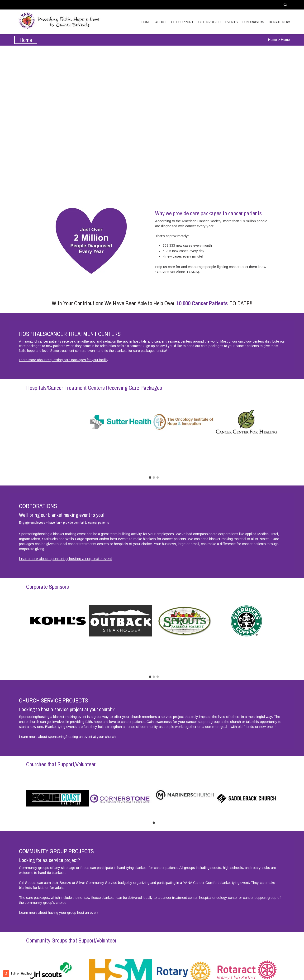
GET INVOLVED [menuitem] (209, 22)
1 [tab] (150, 446)
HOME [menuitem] (146, 22)
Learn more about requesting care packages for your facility (64, 360)
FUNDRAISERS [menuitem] (253, 22)
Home (273, 40)
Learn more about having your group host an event (59, 850)
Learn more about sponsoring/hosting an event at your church (67, 674)
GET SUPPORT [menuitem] (182, 22)
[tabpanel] (58, 422)
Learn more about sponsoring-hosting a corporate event (66, 527)
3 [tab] (157, 446)
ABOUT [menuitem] (161, 22)
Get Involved (152, 143)
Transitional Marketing (273, 973)
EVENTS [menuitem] (232, 22)
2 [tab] (154, 446)
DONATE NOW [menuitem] (279, 22)
